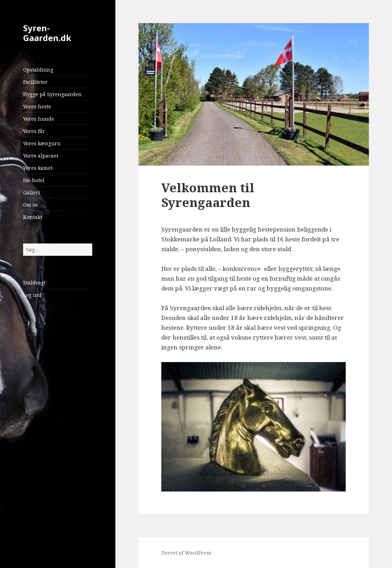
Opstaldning (38, 70)
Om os (31, 205)
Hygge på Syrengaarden (52, 94)
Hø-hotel (34, 180)
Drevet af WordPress (186, 553)
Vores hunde (39, 119)
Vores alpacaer (41, 156)
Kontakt (33, 217)
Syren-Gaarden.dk (47, 33)
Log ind (32, 295)
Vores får (34, 131)
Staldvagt (34, 283)
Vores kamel (38, 168)
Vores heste (37, 106)
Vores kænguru (42, 143)
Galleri (32, 192)
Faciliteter (35, 82)
